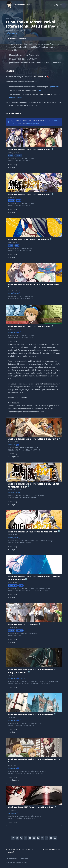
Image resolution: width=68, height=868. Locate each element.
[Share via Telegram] (51, 838)
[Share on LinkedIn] (13, 838)
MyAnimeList (54, 87)
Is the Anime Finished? (24, 5)
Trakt (39, 91)
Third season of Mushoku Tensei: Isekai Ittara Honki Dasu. (12, 822)
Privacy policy (33, 123)
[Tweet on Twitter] (17, 838)
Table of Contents (18, 39)
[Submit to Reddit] (30, 838)
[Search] (54, 5)
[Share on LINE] (55, 838)
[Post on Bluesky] (21, 838)
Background (14, 167)
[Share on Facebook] (38, 838)
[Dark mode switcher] (57, 5)
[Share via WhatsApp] (47, 838)
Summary (13, 164)
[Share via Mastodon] (26, 838)
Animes (8, 19)
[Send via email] (42, 838)
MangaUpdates (15, 97)
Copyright (24, 859)
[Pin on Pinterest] (34, 838)
